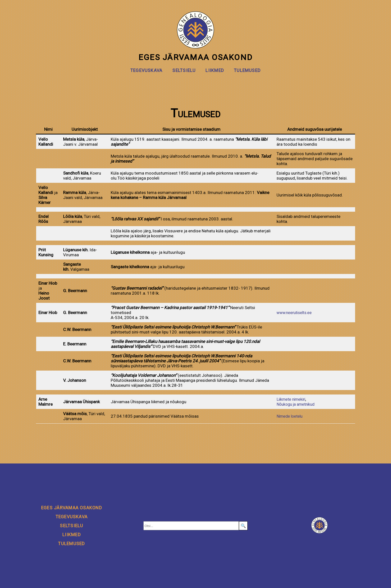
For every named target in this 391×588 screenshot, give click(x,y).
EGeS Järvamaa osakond (195, 37)
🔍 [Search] (243, 526)
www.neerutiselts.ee (294, 313)
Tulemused (247, 70)
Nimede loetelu (289, 416)
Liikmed (215, 70)
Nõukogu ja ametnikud (296, 404)
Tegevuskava (147, 70)
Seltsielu (184, 70)
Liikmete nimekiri (291, 399)
